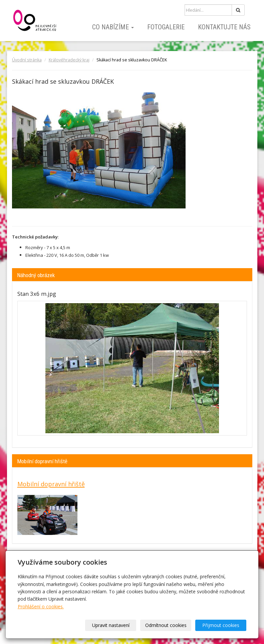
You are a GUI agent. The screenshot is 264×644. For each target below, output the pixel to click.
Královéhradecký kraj (69, 60)
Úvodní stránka (27, 60)
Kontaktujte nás (224, 27)
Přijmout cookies (221, 625)
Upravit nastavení (111, 625)
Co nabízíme (113, 27)
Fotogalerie (166, 27)
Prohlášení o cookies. (41, 606)
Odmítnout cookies (166, 625)
